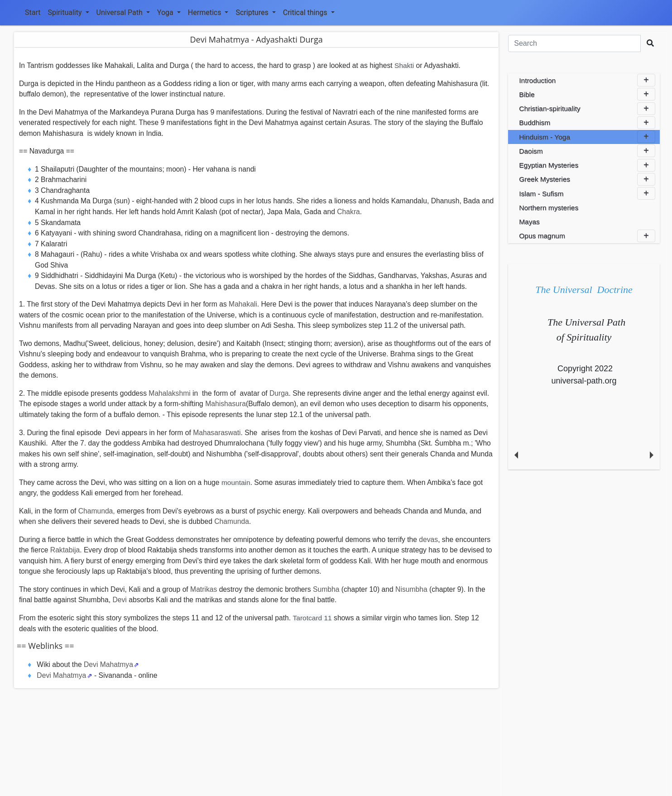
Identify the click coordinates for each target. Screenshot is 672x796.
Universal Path (123, 12)
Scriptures (255, 12)
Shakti (404, 65)
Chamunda (232, 521)
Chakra (348, 212)
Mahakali (243, 304)
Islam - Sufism (587, 193)
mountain (236, 482)
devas (428, 539)
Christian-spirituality (587, 109)
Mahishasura (226, 404)
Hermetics (208, 12)
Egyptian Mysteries (587, 165)
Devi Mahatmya (108, 664)
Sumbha (326, 589)
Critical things (309, 12)
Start (33, 12)
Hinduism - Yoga (587, 137)
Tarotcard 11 (312, 618)
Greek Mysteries (587, 179)
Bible (587, 94)
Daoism (587, 151)
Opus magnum (587, 236)
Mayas (529, 222)
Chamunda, (97, 511)
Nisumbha (411, 589)
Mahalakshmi (169, 393)
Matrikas (204, 589)
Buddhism (587, 123)
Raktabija (65, 550)
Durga (279, 393)
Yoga (169, 12)
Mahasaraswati (217, 433)
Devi (119, 600)
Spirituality (68, 12)
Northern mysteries (549, 208)
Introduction (587, 80)
